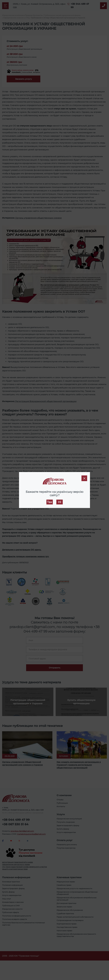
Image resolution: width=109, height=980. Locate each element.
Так (50, 502)
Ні (60, 502)
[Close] (84, 478)
